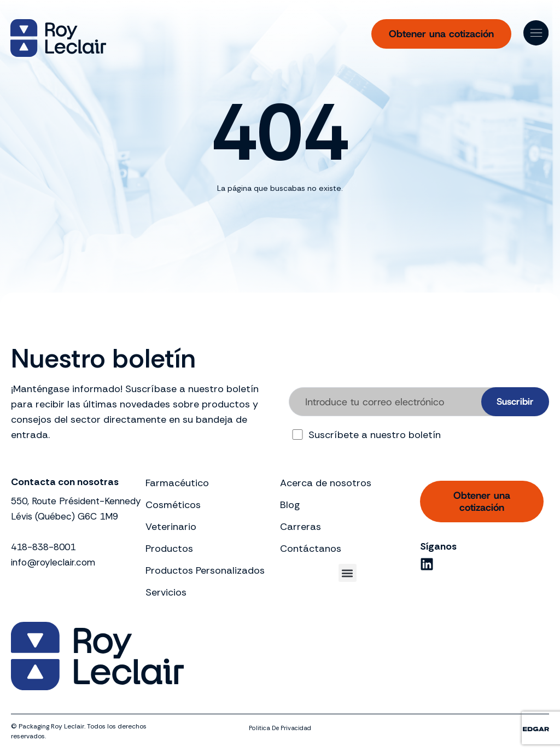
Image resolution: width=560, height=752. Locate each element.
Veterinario (171, 527)
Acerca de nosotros (326, 483)
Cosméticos (173, 505)
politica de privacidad (280, 728)
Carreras (301, 527)
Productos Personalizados (205, 570)
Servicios (166, 592)
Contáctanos (311, 549)
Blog (290, 505)
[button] (348, 573)
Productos (169, 549)
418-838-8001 (46, 562)
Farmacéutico (177, 483)
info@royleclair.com (56, 578)
